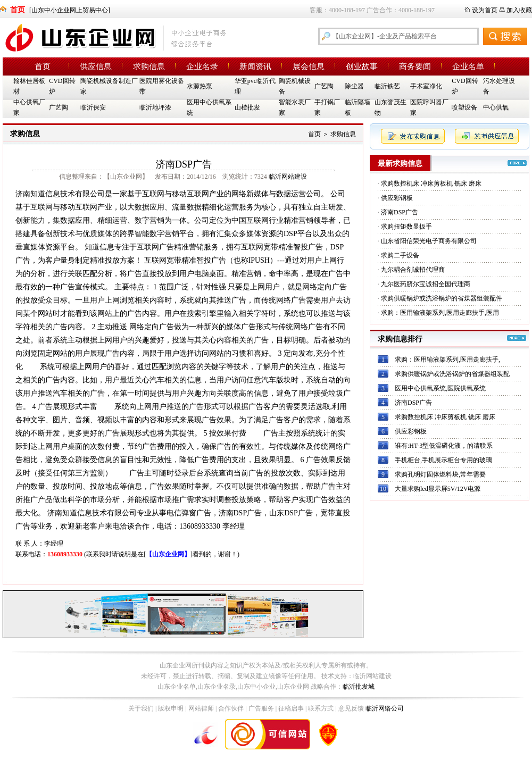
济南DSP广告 (400, 212)
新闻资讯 (255, 66)
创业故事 (362, 66)
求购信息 (149, 66)
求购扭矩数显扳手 (406, 227)
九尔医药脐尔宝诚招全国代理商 (426, 284)
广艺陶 (324, 86)
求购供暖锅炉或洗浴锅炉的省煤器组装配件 (442, 298)
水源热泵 (199, 86)
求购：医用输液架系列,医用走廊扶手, (447, 360)
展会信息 (309, 66)
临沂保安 (93, 107)
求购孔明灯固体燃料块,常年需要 (440, 474)
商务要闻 (415, 66)
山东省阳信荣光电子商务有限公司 (429, 241)
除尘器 (354, 86)
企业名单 (468, 66)
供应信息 (96, 66)
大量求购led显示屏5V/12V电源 (438, 489)
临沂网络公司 (385, 708)
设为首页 (485, 10)
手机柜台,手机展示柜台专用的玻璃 (443, 460)
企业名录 (202, 66)
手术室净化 (426, 86)
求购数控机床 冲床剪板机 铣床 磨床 (431, 183)
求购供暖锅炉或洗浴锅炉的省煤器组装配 (452, 374)
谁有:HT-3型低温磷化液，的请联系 (444, 446)
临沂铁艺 (387, 86)
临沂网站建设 (288, 177)
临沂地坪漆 (155, 107)
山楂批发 (247, 107)
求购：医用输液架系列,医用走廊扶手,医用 (440, 313)
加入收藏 (519, 10)
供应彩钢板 (397, 198)
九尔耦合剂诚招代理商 (413, 270)
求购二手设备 (400, 255)
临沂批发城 (359, 687)
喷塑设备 (464, 107)
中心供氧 (496, 107)
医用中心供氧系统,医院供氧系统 (440, 388)
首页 (43, 66)
